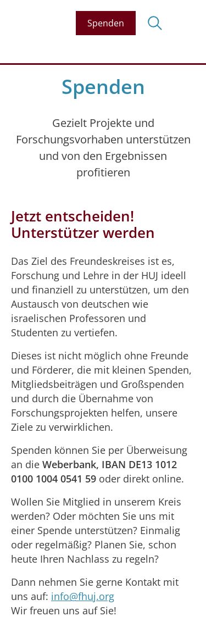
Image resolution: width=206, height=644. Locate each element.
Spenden (106, 23)
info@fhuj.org (83, 596)
